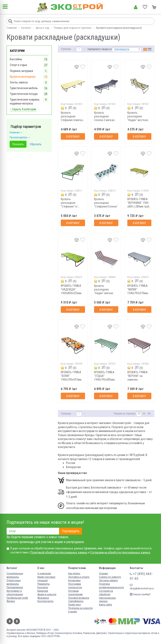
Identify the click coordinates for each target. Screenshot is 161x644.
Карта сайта (105, 605)
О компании (44, 573)
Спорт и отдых (18, 65)
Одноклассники (17, 621)
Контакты (43, 587)
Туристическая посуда (24, 94)
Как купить (74, 573)
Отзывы (103, 573)
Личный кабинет (136, 7)
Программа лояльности (75, 586)
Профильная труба (17, 598)
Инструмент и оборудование (15, 593)
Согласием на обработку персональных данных (120, 552)
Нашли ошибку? (140, 594)
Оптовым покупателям (75, 593)
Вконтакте (10, 621)
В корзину (73, 137)
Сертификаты (76, 601)
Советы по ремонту (110, 577)
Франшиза (43, 598)
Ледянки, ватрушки (21, 71)
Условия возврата (79, 598)
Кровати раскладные (23, 77)
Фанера (11, 601)
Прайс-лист (75, 605)
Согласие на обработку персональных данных (107, 596)
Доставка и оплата (79, 577)
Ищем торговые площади (46, 579)
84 (149, 414)
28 (139, 414)
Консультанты (45, 601)
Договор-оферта (108, 580)
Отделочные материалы (14, 582)
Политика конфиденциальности (111, 586)
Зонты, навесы (19, 82)
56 (144, 414)
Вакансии (43, 591)
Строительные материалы (15, 575)
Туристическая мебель (24, 88)
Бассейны (16, 59)
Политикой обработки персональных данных (59, 552)
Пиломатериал (15, 587)
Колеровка (74, 580)
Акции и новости (47, 594)
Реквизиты (44, 584)
